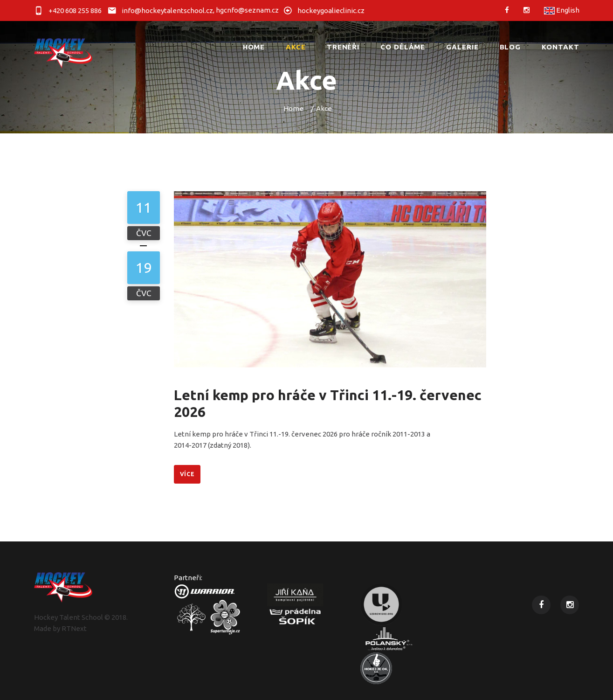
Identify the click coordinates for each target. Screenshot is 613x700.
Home (293, 108)
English (562, 10)
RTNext (74, 628)
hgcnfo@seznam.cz (247, 10)
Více (187, 474)
